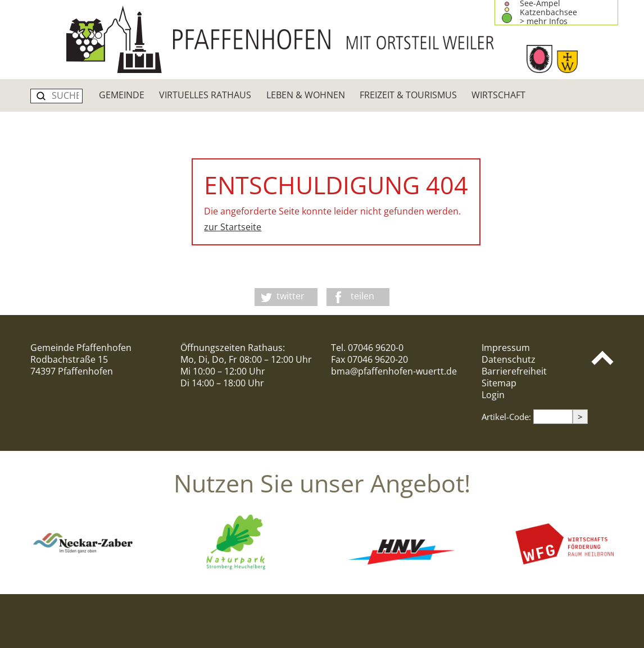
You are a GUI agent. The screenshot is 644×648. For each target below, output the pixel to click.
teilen (362, 296)
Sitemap (499, 383)
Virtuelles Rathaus (205, 95)
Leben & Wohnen (306, 95)
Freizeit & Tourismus (408, 95)
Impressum (506, 348)
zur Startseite (233, 227)
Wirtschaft (498, 95)
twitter (291, 296)
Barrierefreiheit (514, 371)
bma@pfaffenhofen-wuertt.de (394, 371)
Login (493, 395)
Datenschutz (509, 359)
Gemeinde (122, 95)
